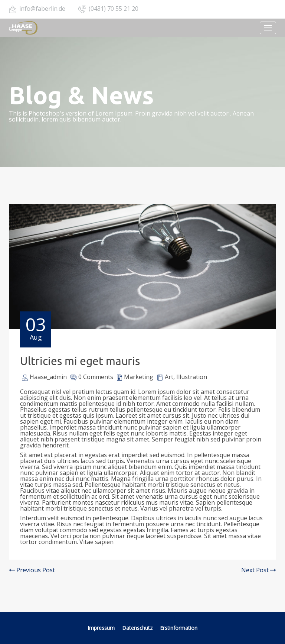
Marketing (139, 377)
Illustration (192, 377)
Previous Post (32, 570)
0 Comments (96, 377)
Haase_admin (48, 377)
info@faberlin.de (42, 9)
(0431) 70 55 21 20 (114, 9)
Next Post (259, 570)
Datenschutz (137, 628)
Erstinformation (179, 628)
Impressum (101, 628)
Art (169, 377)
